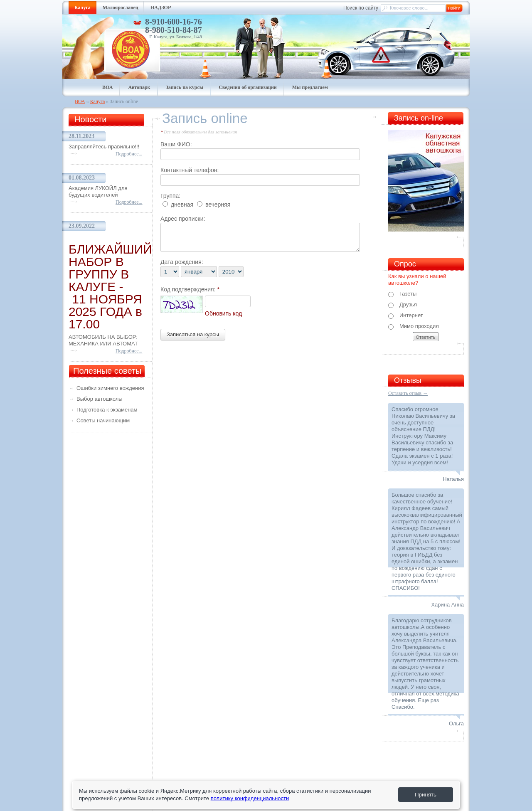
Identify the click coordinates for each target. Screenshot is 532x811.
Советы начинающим (103, 420)
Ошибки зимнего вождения (110, 388)
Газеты (402, 294)
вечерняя (214, 205)
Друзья (403, 305)
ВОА (80, 101)
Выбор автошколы (100, 399)
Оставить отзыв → (408, 393)
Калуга (98, 101)
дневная (178, 205)
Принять (426, 795)
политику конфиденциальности (250, 798)
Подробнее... (129, 154)
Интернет (406, 316)
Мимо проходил (414, 326)
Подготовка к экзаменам (107, 410)
